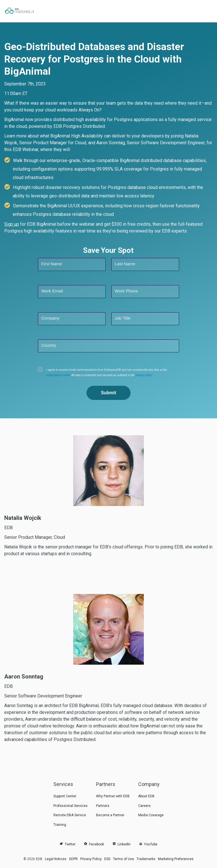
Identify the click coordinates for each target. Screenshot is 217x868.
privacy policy (144, 375)
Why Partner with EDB (113, 796)
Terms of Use (123, 859)
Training (60, 825)
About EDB (146, 796)
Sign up (12, 224)
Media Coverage (151, 815)
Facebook (94, 844)
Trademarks (146, 859)
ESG (107, 859)
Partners (103, 806)
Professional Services (70, 806)
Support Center (65, 796)
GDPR (73, 859)
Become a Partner (110, 815)
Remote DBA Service (70, 815)
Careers (144, 806)
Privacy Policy (91, 859)
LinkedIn (121, 844)
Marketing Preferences (176, 859)
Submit (108, 393)
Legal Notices (56, 859)
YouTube (148, 844)
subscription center (58, 375)
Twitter (68, 844)
